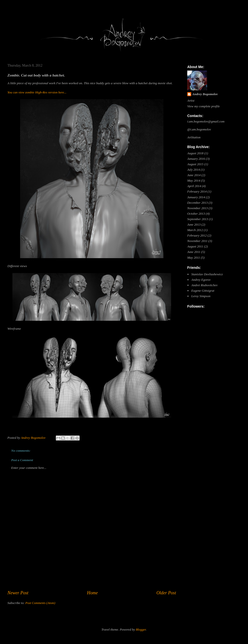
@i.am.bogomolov (199, 129)
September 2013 (198, 219)
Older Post (166, 593)
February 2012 (197, 235)
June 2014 (194, 175)
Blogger (141, 629)
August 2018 (195, 153)
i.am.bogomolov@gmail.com (206, 121)
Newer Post (18, 593)
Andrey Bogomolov (205, 94)
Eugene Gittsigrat (203, 291)
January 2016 (196, 159)
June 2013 (194, 224)
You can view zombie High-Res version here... (37, 92)
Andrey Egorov (201, 280)
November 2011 (197, 241)
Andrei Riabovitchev (204, 285)
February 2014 (197, 191)
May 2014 (194, 181)
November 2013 (198, 208)
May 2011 (194, 258)
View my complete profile (203, 106)
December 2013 (198, 203)
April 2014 (194, 186)
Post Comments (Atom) (40, 603)
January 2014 (196, 197)
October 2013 (196, 214)
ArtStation (194, 137)
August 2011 (195, 246)
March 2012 (195, 230)
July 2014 (194, 170)
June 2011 (194, 252)
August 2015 (195, 164)
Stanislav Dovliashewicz (207, 274)
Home (92, 593)
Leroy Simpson (201, 296)
